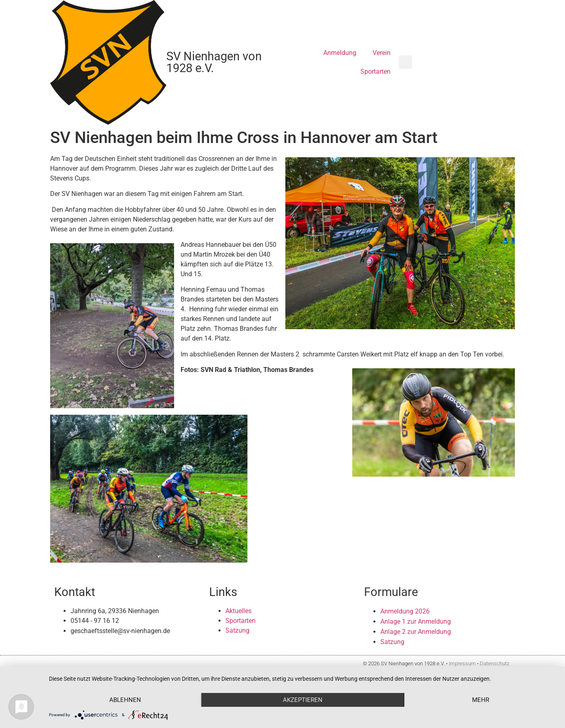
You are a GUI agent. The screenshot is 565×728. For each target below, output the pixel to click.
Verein (382, 53)
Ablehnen (125, 700)
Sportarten (375, 71)
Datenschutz (494, 663)
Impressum (462, 663)
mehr (481, 700)
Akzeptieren (303, 700)
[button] (405, 62)
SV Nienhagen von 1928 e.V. (214, 62)
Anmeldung (340, 53)
